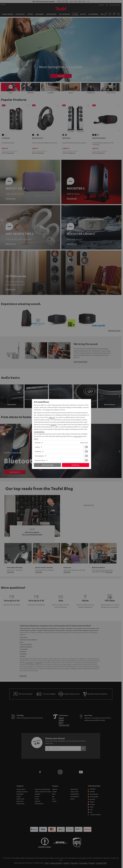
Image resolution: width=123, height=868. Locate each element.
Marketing (38, 451)
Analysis (37, 447)
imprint (36, 439)
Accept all (76, 465)
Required (38, 443)
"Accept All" (54, 424)
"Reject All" (52, 417)
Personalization (39, 456)
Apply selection (48, 465)
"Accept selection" (39, 431)
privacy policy (78, 436)
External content (40, 460)
